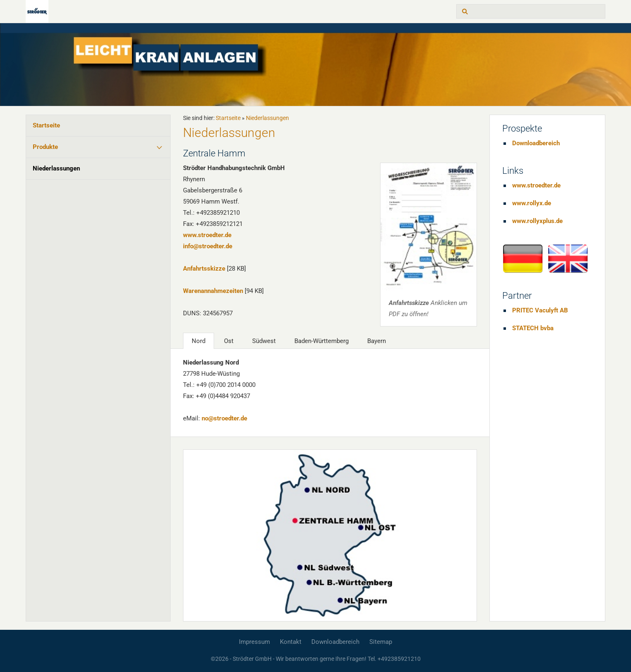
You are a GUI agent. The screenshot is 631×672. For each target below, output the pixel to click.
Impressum (254, 642)
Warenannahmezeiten (213, 291)
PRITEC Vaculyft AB (540, 310)
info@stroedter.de (208, 246)
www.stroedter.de (207, 235)
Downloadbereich (536, 143)
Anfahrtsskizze (204, 269)
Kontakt (291, 642)
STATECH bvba (533, 328)
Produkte (45, 147)
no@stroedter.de (224, 418)
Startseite (46, 125)
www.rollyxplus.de (537, 221)
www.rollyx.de (532, 203)
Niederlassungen (56, 168)
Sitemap (381, 642)
